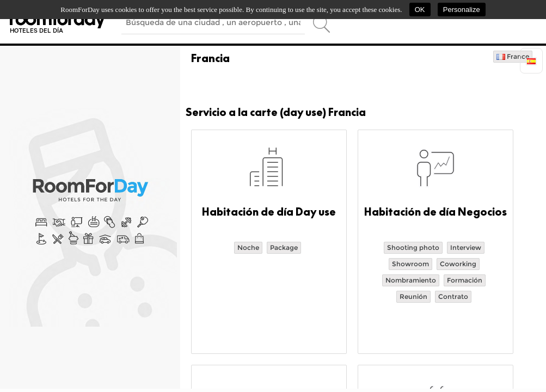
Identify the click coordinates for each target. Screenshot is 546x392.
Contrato (453, 296)
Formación (465, 280)
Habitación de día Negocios (435, 212)
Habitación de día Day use (269, 212)
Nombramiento (411, 280)
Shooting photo (413, 247)
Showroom (410, 264)
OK (420, 10)
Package (284, 247)
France (513, 56)
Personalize (462, 10)
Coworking (458, 264)
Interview (466, 247)
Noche (248, 247)
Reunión (413, 296)
